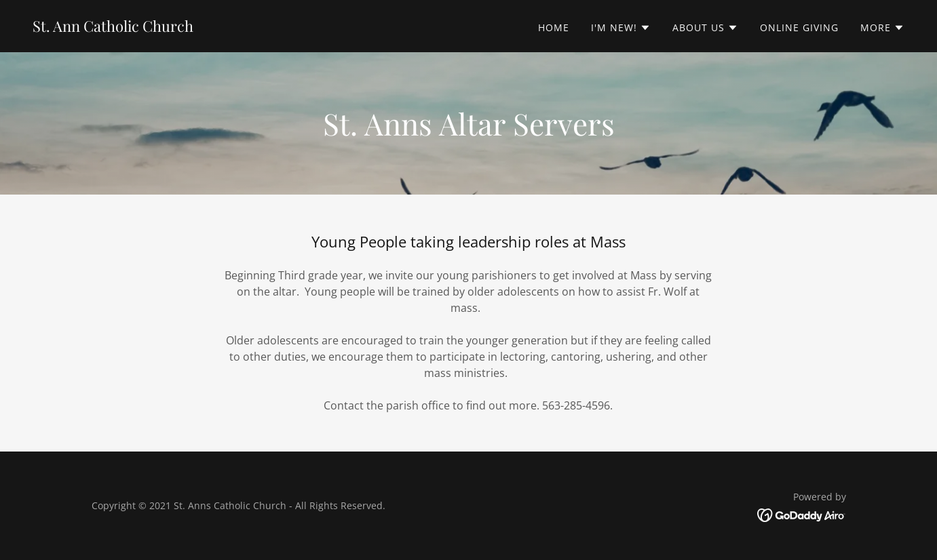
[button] (621, 28)
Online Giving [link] (799, 27)
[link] (113, 28)
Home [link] (554, 27)
